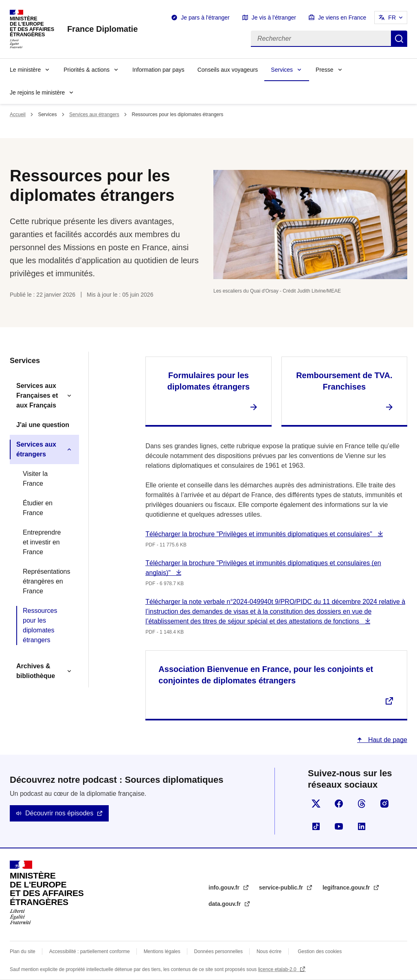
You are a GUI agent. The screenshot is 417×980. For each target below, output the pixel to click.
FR (392, 18)
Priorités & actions (87, 70)
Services (282, 70)
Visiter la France (35, 479)
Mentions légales (162, 951)
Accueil (18, 115)
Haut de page (387, 740)
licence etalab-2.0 (278, 969)
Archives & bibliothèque (36, 671)
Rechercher (399, 39)
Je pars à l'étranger (205, 18)
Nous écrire (269, 951)
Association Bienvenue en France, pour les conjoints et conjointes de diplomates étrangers (266, 675)
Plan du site (23, 951)
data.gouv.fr (225, 904)
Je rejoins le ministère (37, 92)
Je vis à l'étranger (274, 18)
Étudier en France (38, 508)
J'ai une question (43, 425)
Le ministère (25, 70)
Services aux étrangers (94, 115)
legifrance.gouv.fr (347, 888)
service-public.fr (282, 888)
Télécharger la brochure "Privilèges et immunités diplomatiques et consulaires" (260, 534)
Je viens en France (342, 18)
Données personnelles (218, 951)
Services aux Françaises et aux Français (37, 395)
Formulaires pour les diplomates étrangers (208, 381)
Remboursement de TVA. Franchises (344, 381)
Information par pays (158, 70)
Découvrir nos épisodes (59, 813)
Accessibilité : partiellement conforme (90, 951)
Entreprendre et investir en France (42, 542)
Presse (325, 70)
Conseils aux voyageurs (228, 70)
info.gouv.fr (225, 888)
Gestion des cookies (320, 951)
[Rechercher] (321, 39)
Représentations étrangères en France (47, 581)
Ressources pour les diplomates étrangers (40, 625)
